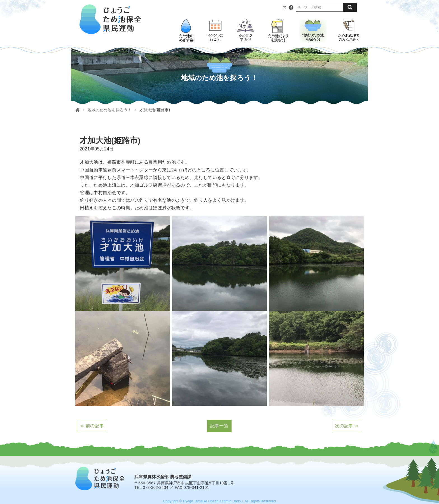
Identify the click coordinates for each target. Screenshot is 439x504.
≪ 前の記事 (92, 426)
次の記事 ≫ (347, 426)
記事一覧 (219, 426)
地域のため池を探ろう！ (110, 110)
